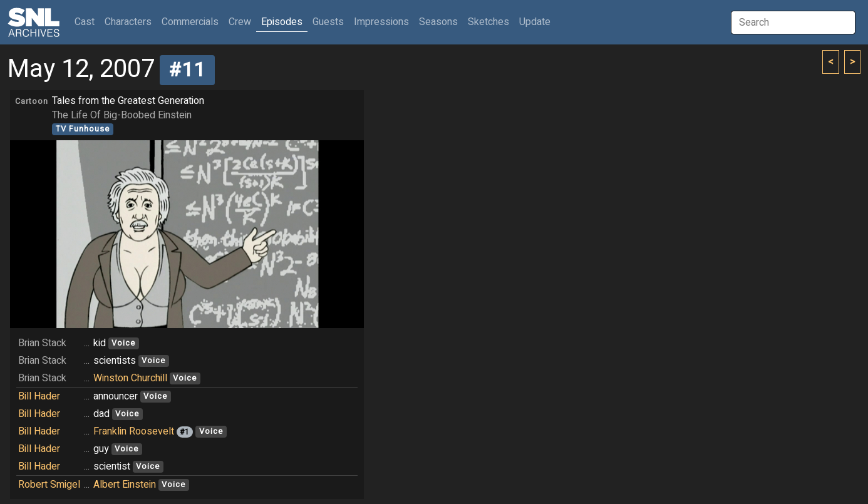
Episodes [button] (282, 22)
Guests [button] (328, 22)
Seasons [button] (438, 22)
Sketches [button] (488, 22)
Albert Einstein (125, 485)
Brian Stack (42, 343)
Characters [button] (128, 22)
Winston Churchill (130, 378)
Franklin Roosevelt (134, 431)
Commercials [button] (190, 22)
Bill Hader (39, 396)
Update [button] (535, 22)
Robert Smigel (49, 485)
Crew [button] (240, 22)
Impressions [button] (381, 22)
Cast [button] (87, 22)
